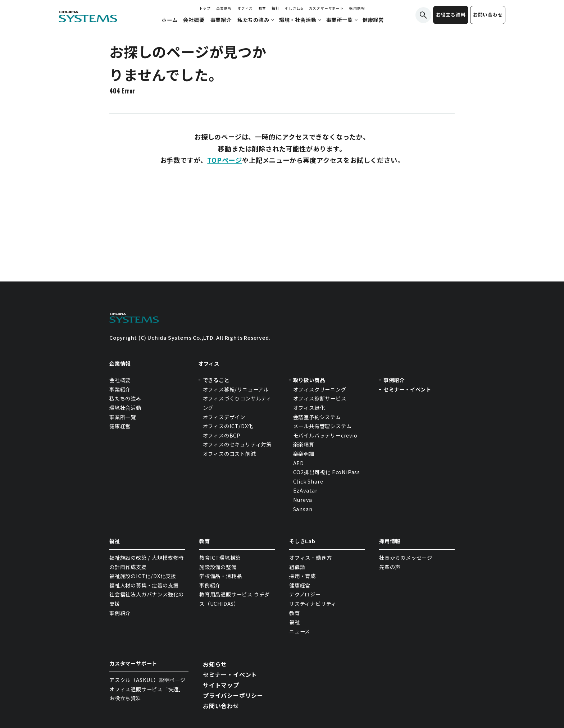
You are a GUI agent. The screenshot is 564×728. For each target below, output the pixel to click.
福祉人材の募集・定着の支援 (144, 585)
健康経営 (120, 426)
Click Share (309, 481)
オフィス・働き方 (310, 558)
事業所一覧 (123, 417)
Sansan (303, 509)
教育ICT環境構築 (220, 558)
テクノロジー (305, 594)
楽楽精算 (304, 444)
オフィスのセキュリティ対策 (237, 444)
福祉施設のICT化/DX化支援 (143, 576)
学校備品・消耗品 (220, 576)
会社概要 (120, 380)
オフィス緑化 (309, 408)
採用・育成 (303, 576)
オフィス (245, 8)
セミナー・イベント (407, 389)
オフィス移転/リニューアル (236, 389)
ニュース (300, 631)
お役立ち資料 (451, 15)
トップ (205, 8)
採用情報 (357, 8)
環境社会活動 (125, 408)
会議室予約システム (317, 417)
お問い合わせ (488, 15)
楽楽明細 (304, 454)
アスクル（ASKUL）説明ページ (147, 680)
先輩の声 (390, 567)
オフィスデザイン (224, 417)
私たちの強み (125, 398)
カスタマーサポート (326, 8)
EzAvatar (305, 490)
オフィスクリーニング (320, 389)
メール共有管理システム (322, 426)
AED (299, 463)
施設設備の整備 (218, 567)
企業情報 (224, 8)
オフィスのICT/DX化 (228, 426)
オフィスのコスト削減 (229, 454)
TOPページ (225, 160)
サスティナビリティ (313, 604)
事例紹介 (394, 380)
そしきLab (294, 8)
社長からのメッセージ (406, 558)
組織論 (297, 567)
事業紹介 (120, 389)
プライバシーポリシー (233, 695)
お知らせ (215, 664)
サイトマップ (221, 685)
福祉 (276, 8)
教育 (263, 8)
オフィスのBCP (222, 435)
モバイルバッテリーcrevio (325, 435)
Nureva (303, 500)
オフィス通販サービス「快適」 (147, 689)
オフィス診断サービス (320, 398)
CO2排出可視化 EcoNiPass (327, 472)
